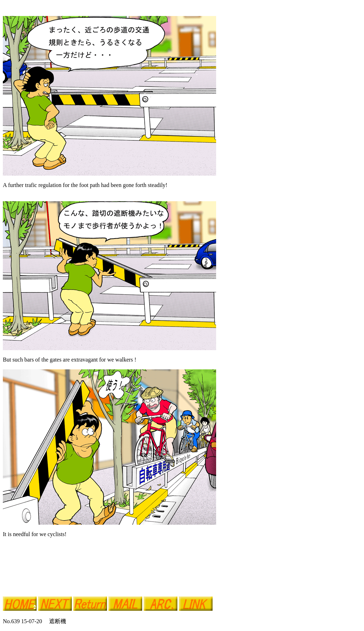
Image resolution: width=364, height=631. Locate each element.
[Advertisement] (86, 580)
